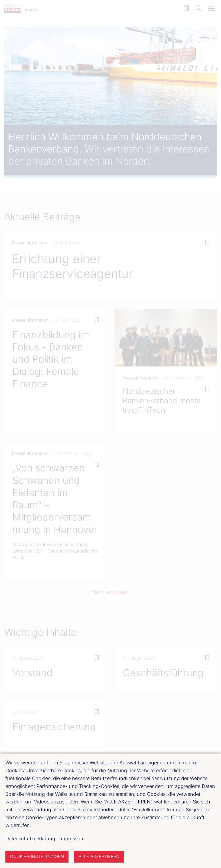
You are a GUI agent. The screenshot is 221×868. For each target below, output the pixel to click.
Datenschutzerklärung (30, 839)
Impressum (72, 839)
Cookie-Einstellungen (37, 856)
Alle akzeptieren (99, 856)
